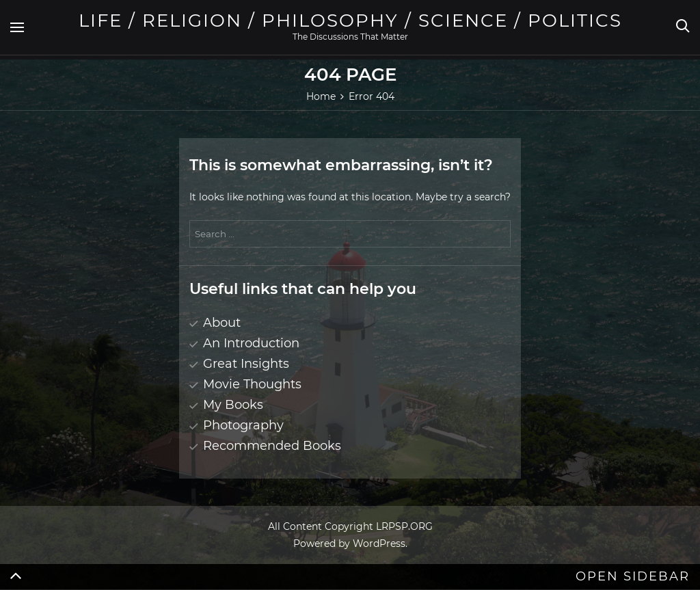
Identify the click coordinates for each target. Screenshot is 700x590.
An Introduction (251, 343)
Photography (243, 425)
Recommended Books (272, 446)
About (222, 323)
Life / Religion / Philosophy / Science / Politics (350, 21)
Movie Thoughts (252, 384)
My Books (233, 405)
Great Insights (246, 364)
